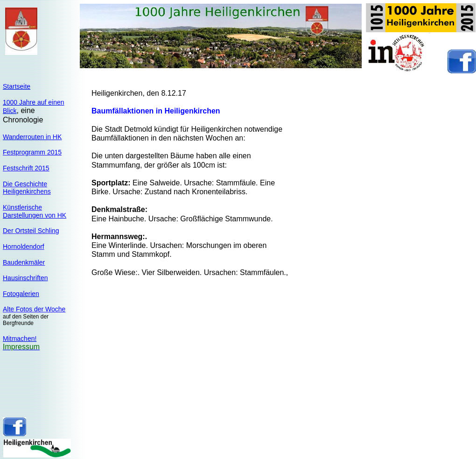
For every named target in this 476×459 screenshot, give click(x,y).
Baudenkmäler (24, 262)
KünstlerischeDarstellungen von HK (35, 211)
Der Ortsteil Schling (31, 231)
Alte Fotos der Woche (34, 309)
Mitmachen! (20, 339)
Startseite (17, 86)
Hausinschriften (25, 278)
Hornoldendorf (24, 247)
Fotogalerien (21, 294)
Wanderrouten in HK (32, 137)
